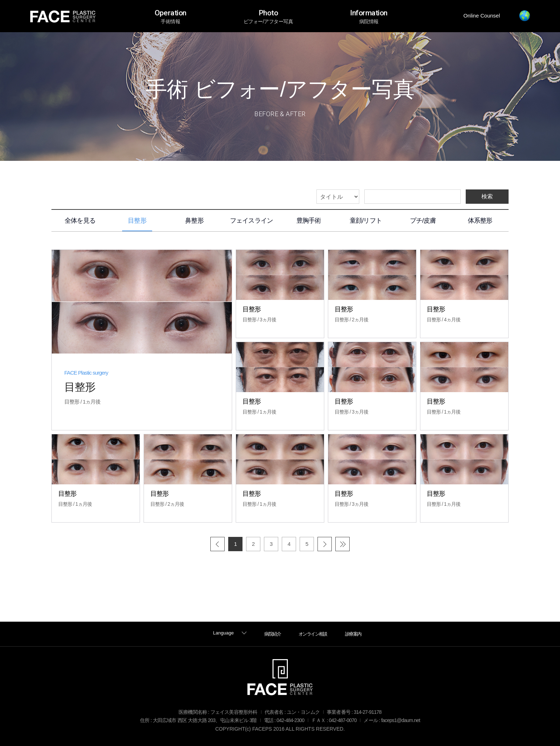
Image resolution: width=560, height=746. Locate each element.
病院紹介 (272, 634)
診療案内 (353, 634)
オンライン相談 (313, 634)
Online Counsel (482, 16)
